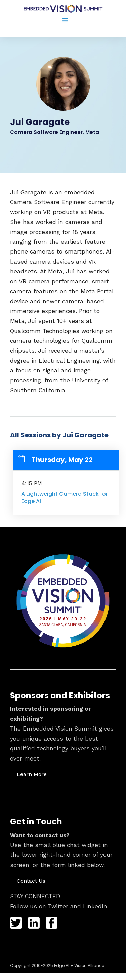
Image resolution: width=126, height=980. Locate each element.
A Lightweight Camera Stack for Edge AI (65, 497)
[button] (32, 774)
